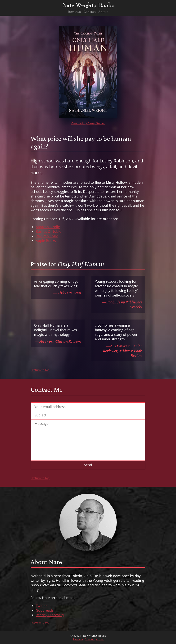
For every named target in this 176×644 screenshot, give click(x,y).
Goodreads (45, 610)
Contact (90, 11)
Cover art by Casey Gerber (88, 123)
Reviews (74, 11)
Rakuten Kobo (47, 236)
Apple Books (46, 241)
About (103, 11)
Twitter (41, 606)
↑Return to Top (40, 370)
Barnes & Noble (48, 231)
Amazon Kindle (48, 227)
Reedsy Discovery (50, 615)
